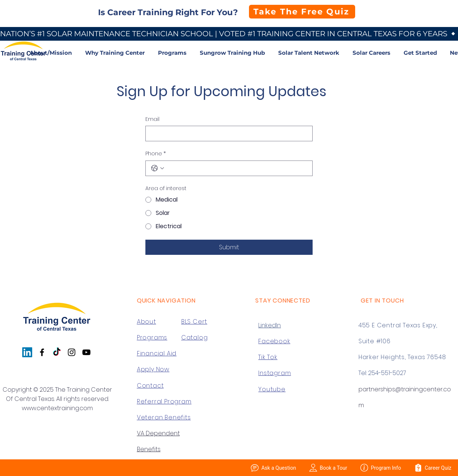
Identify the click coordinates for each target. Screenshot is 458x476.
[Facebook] (42, 352)
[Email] (227, 134)
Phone (156, 154)
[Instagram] (72, 352)
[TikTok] (57, 352)
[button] (116, 53)
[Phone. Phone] (236, 168)
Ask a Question (273, 468)
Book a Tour (328, 468)
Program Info (381, 468)
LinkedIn (270, 325)
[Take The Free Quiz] (302, 12)
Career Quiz (433, 468)
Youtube (272, 389)
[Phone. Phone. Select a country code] (158, 168)
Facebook (274, 341)
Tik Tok (268, 357)
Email (152, 119)
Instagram (275, 373)
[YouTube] (86, 352)
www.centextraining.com (57, 408)
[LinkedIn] (27, 352)
